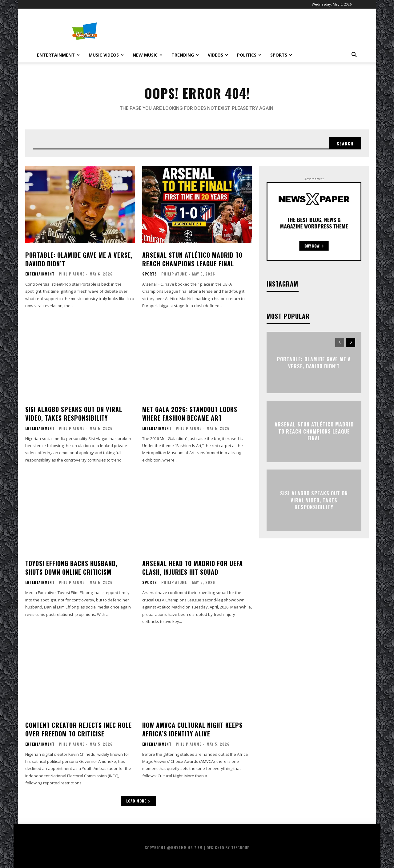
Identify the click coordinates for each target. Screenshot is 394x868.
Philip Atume (72, 274)
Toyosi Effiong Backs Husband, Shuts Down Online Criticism (71, 568)
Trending (185, 55)
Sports (281, 55)
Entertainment (58, 55)
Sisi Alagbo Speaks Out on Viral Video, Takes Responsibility (74, 414)
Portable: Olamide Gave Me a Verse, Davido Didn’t (79, 259)
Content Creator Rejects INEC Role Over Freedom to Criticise (78, 729)
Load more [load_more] (139, 801)
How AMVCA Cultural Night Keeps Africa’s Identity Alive (192, 729)
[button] (354, 55)
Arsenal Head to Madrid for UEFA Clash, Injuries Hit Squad (193, 568)
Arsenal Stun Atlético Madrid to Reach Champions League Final (192, 259)
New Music (148, 55)
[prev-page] (340, 343)
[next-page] (351, 343)
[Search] (345, 143)
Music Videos (106, 55)
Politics (249, 55)
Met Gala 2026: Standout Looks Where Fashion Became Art (190, 414)
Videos (218, 55)
